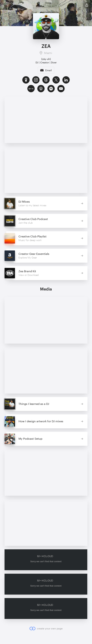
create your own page (46, 628)
